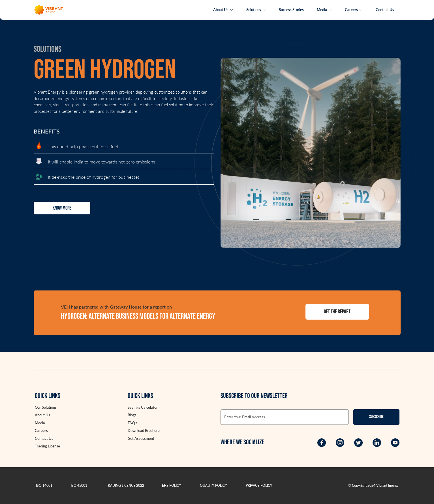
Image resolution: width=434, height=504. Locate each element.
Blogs (132, 415)
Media (324, 10)
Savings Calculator (143, 407)
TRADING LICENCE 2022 (125, 485)
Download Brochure (144, 430)
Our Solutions (46, 407)
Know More (62, 208)
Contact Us (385, 10)
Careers (354, 10)
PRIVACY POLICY (259, 485)
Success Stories (291, 10)
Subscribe (376, 417)
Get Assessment (141, 438)
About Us (223, 10)
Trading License (47, 446)
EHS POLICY (172, 485)
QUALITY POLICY (213, 485)
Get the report (337, 312)
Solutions (256, 10)
